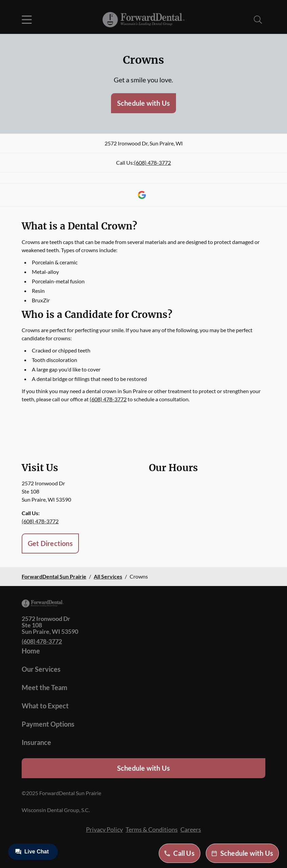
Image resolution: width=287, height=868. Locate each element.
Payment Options (48, 724)
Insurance (36, 742)
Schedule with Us (143, 103)
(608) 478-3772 (152, 163)
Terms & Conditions (152, 829)
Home (31, 651)
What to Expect (45, 706)
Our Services (41, 669)
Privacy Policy (104, 829)
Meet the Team (45, 687)
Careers (191, 829)
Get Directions (50, 543)
